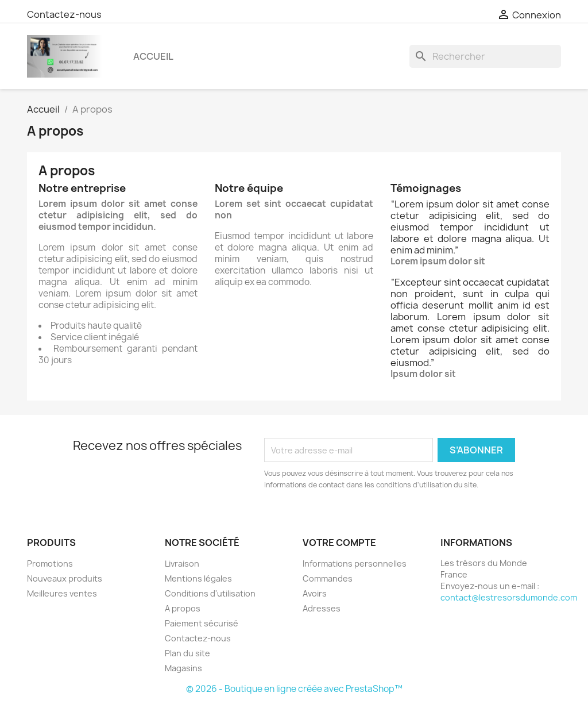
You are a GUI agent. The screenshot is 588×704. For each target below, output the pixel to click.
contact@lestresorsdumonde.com (509, 597)
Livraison (182, 563)
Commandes (328, 578)
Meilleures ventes (62, 593)
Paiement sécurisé (202, 623)
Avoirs (315, 593)
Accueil (153, 56)
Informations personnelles (355, 563)
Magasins (183, 668)
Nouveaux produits (65, 578)
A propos (183, 608)
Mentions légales (198, 578)
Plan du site (187, 653)
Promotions (50, 563)
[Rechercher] (485, 56)
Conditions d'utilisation (210, 593)
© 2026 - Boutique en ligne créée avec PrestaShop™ (294, 689)
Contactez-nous (64, 14)
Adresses (322, 608)
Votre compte (339, 543)
